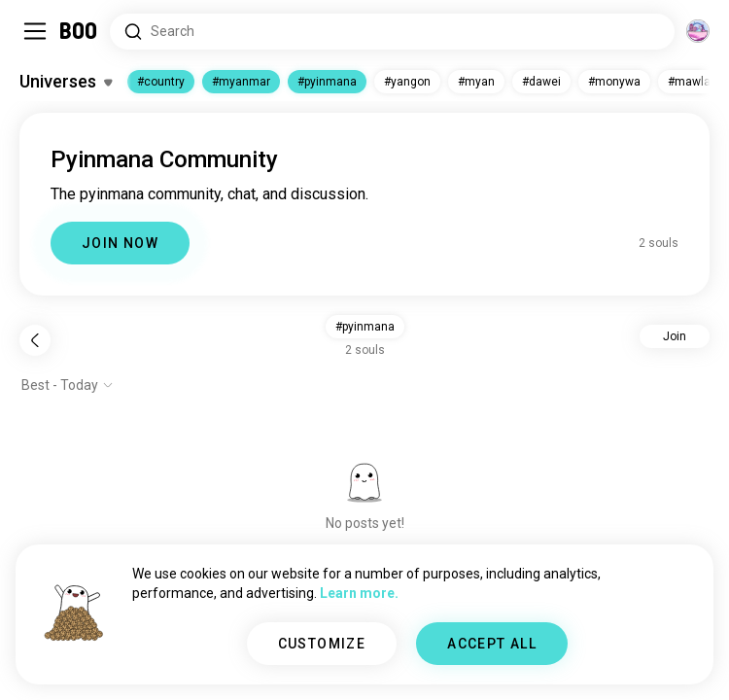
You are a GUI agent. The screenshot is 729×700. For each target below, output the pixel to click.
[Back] (35, 340)
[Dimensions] (698, 31)
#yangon (407, 82)
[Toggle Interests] (66, 82)
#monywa (614, 82)
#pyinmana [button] (365, 327)
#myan (476, 82)
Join (675, 336)
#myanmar (241, 82)
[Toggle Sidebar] (35, 31)
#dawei (541, 82)
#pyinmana (327, 82)
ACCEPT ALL (492, 644)
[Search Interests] (392, 32)
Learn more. (359, 593)
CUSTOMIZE (322, 644)
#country (161, 82)
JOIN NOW (120, 243)
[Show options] (68, 385)
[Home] (79, 31)
